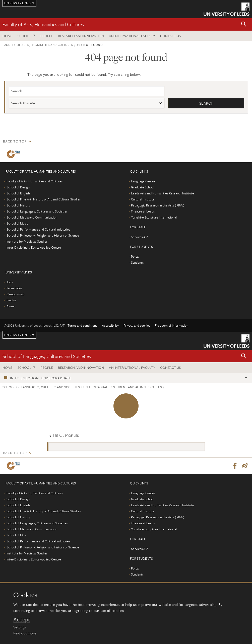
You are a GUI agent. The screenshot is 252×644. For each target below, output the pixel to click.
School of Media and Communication (32, 217)
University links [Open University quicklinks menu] (17, 335)
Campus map (15, 294)
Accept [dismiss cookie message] (22, 619)
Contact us (170, 36)
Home (8, 36)
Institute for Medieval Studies (27, 241)
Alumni (11, 306)
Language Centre (143, 181)
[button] (244, 24)
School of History (18, 205)
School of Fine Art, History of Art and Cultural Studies (44, 199)
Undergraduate (96, 387)
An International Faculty (132, 36)
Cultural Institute (143, 199)
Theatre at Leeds (143, 211)
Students (137, 262)
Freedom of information (172, 325)
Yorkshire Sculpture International (154, 217)
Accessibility (110, 325)
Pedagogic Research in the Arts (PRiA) (158, 205)
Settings (20, 627)
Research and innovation (81, 36)
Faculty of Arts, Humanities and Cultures (43, 24)
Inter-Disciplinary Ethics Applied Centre (34, 247)
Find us (11, 300)
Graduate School (143, 187)
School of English (18, 193)
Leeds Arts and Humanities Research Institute (163, 193)
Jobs (9, 282)
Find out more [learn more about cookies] (25, 633)
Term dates (14, 288)
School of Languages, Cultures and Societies (37, 211)
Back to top (15, 141)
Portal (135, 256)
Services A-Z (140, 237)
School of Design (18, 187)
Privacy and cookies (137, 325)
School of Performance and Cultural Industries (38, 229)
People (47, 36)
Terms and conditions (82, 325)
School (24, 36)
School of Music (17, 223)
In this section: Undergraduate (41, 378)
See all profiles (64, 436)
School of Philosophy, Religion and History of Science (43, 235)
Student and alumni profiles (138, 387)
